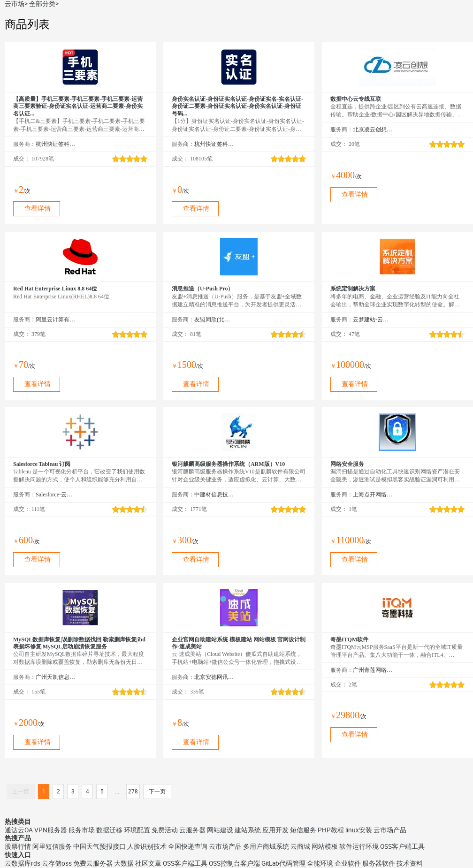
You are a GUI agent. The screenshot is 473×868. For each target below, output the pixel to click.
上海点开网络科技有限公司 (373, 495)
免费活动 (165, 830)
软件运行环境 (359, 846)
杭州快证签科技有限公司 (56, 144)
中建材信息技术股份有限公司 (214, 495)
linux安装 (359, 830)
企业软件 (348, 863)
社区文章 (148, 863)
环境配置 (137, 830)
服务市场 (82, 830)
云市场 (15, 4)
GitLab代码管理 (283, 863)
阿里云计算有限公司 (56, 320)
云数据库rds (23, 863)
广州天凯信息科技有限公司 (56, 677)
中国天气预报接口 (99, 846)
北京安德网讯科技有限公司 (214, 677)
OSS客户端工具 (402, 846)
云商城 (300, 846)
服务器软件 (379, 863)
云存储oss (57, 863)
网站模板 (325, 846)
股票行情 (18, 846)
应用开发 (275, 830)
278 (133, 792)
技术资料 (410, 863)
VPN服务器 (51, 830)
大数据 (124, 863)
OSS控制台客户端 (234, 863)
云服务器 (192, 830)
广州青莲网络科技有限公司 (373, 670)
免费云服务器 (93, 863)
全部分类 (42, 4)
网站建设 (220, 830)
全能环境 (320, 863)
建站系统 (248, 830)
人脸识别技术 (147, 846)
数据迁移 (109, 830)
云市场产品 (390, 830)
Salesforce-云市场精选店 (56, 495)
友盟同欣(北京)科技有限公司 (214, 320)
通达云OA (19, 830)
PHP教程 (331, 830)
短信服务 (303, 830)
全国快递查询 (188, 846)
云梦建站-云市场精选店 (373, 320)
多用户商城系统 (266, 846)
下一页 (157, 792)
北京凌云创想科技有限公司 (373, 129)
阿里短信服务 (52, 846)
